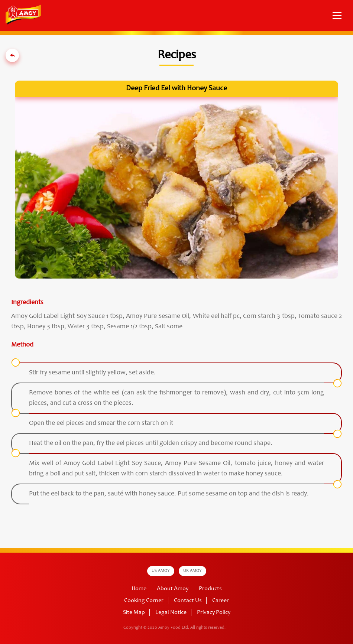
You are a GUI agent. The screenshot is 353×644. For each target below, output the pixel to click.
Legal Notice (171, 612)
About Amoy (173, 589)
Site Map (134, 612)
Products (210, 589)
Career (221, 601)
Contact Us (188, 601)
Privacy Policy (214, 612)
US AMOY (161, 571)
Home (139, 589)
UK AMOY (192, 571)
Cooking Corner (144, 601)
